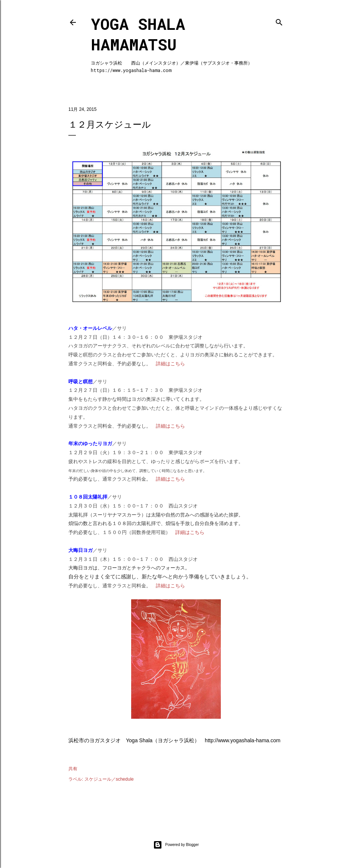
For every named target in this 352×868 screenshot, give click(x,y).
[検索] (279, 21)
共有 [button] (73, 769)
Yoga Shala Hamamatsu (138, 34)
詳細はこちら (170, 364)
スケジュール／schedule (109, 779)
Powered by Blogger (176, 845)
